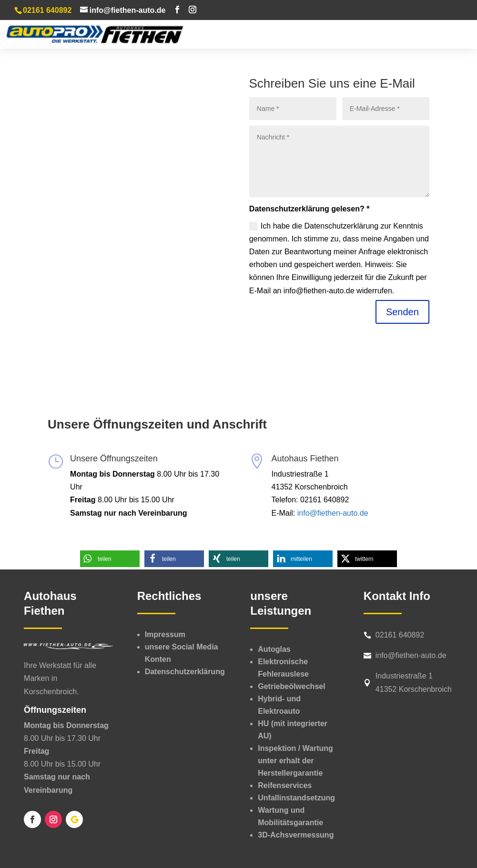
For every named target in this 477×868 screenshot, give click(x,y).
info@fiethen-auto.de (333, 513)
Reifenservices (285, 785)
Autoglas (274, 649)
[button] (110, 559)
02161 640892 (400, 635)
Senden (402, 312)
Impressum (165, 634)
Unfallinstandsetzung (296, 798)
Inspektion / (295, 761)
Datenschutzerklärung (185, 672)
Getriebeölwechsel (291, 686)
